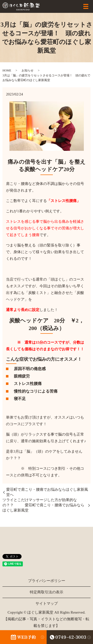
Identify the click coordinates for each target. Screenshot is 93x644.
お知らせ (28, 70)
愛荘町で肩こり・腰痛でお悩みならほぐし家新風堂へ (47, 492)
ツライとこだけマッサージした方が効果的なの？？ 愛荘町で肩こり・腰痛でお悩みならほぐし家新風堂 (43, 505)
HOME (7, 70)
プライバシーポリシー (47, 581)
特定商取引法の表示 (46, 592)
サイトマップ (47, 603)
